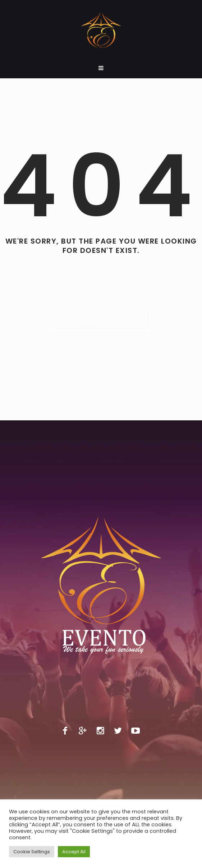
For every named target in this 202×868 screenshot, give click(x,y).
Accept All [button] (74, 852)
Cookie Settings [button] (32, 852)
